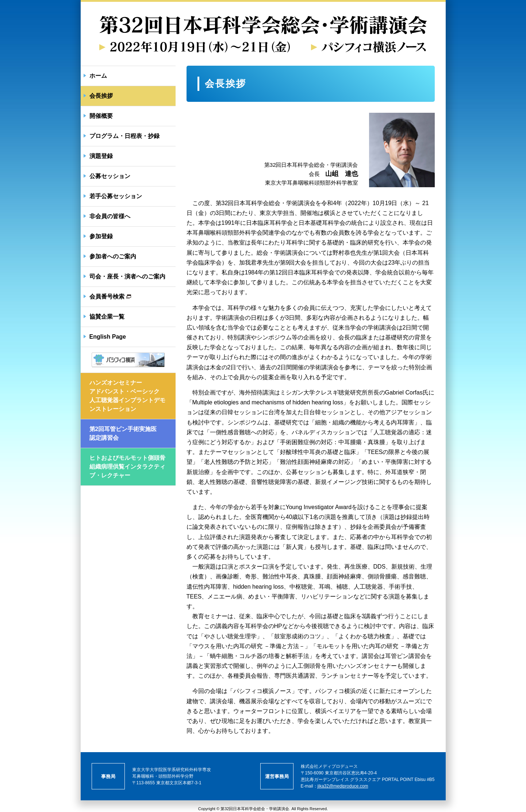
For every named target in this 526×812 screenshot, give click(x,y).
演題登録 (101, 156)
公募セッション (110, 176)
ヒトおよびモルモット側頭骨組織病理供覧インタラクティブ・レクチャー (127, 467)
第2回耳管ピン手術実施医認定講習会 (123, 433)
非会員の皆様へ (110, 216)
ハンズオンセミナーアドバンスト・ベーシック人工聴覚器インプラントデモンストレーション (127, 396)
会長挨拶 (101, 96)
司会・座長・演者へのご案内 (127, 276)
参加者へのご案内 (113, 256)
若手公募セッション (116, 196)
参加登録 (101, 236)
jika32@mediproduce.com (343, 786)
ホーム (98, 76)
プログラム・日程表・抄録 (124, 136)
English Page (108, 337)
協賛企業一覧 (107, 317)
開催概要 (101, 116)
